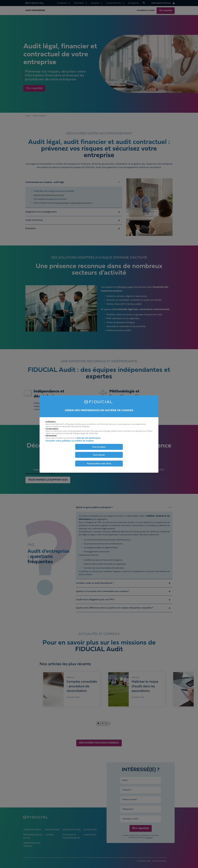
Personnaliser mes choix (99, 464)
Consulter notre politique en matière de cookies (70, 441)
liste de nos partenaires (89, 438)
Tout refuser (99, 455)
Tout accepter (99, 447)
